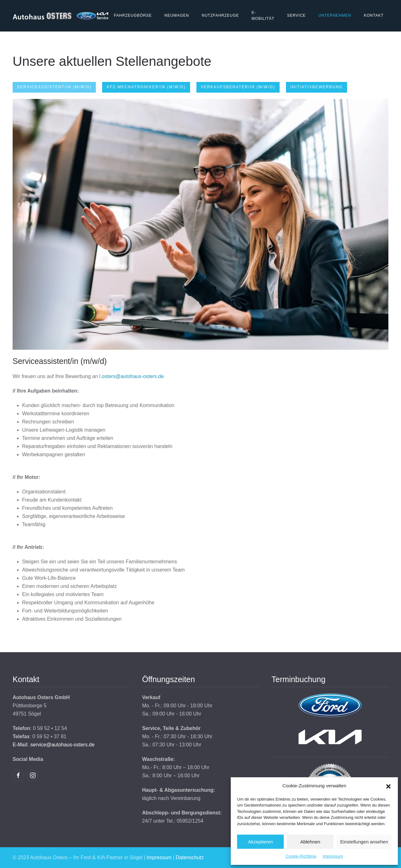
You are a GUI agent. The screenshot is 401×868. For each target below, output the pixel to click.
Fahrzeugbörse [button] (133, 15)
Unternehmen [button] (335, 15)
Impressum (333, 856)
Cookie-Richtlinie (301, 856)
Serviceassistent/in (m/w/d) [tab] (54, 87)
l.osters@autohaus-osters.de (132, 376)
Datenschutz (190, 857)
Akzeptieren (260, 842)
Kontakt (374, 15)
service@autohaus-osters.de (62, 745)
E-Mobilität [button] (263, 16)
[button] (388, 786)
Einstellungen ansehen (364, 842)
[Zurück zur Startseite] (61, 16)
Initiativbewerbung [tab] (317, 87)
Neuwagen (177, 15)
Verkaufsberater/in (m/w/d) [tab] (238, 87)
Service (296, 15)
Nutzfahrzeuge (220, 15)
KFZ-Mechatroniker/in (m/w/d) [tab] (146, 87)
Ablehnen (310, 842)
